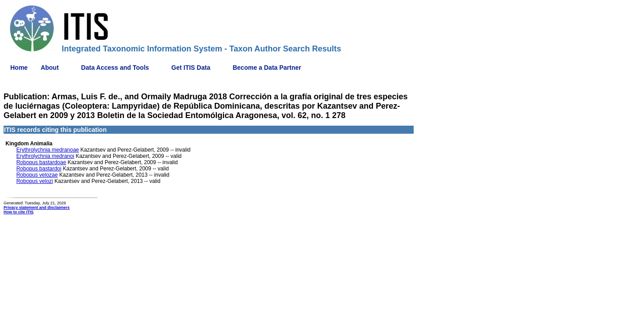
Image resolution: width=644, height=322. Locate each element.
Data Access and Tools (115, 68)
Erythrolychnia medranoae (47, 150)
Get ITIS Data (191, 68)
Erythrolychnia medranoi (45, 156)
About (50, 68)
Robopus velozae (37, 175)
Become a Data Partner (267, 68)
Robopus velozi (34, 181)
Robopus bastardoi (39, 169)
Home (19, 68)
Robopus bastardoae (41, 162)
